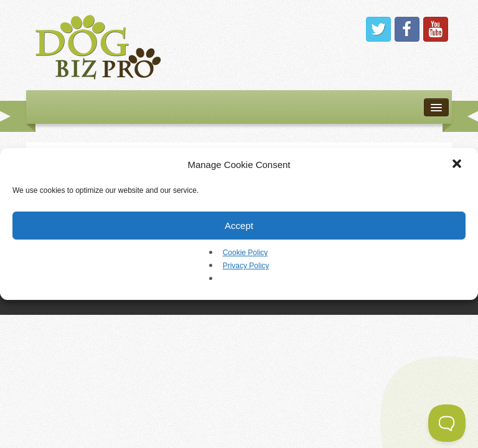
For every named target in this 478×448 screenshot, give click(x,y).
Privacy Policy (246, 266)
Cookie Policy (246, 253)
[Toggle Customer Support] (447, 423)
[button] (458, 165)
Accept (239, 226)
